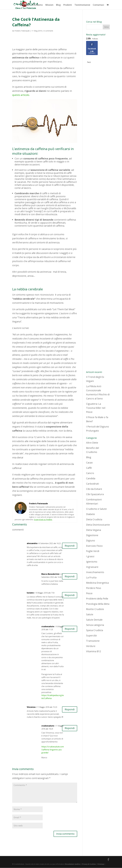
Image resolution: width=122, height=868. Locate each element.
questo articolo (21, 95)
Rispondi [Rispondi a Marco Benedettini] (70, 576)
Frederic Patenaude (22, 31)
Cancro (90, 473)
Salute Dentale (94, 620)
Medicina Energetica (97, 583)
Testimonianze (82, 5)
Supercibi (91, 635)
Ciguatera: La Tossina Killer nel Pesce (96, 408)
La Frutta (91, 577)
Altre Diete (92, 443)
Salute (90, 614)
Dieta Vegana (94, 530)
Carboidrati (93, 484)
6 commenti (48, 31)
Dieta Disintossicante (98, 525)
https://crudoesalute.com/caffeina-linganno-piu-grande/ (53, 750)
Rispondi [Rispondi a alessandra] (70, 546)
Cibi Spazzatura (95, 494)
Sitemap (101, 864)
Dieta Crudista (94, 519)
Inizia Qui (25, 5)
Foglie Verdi (93, 551)
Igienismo (92, 562)
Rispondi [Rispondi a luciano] (70, 595)
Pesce (89, 593)
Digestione (92, 535)
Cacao (89, 463)
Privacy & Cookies (89, 864)
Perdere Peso (94, 588)
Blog (58, 5)
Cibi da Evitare (94, 489)
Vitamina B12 (94, 651)
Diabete (90, 514)
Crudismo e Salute (96, 509)
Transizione (93, 641)
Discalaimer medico (73, 864)
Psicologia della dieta (98, 604)
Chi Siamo (37, 5)
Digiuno (91, 541)
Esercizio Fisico (94, 546)
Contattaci (98, 5)
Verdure (91, 646)
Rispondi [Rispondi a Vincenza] (70, 709)
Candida (91, 478)
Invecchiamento (95, 572)
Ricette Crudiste (95, 609)
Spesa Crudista (95, 630)
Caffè (89, 468)
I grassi (90, 556)
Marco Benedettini (50, 574)
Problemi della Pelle (97, 599)
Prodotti (68, 5)
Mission (49, 5)
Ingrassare (92, 567)
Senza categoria (95, 625)
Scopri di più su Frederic (43, 520)
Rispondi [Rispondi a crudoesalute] (70, 629)
